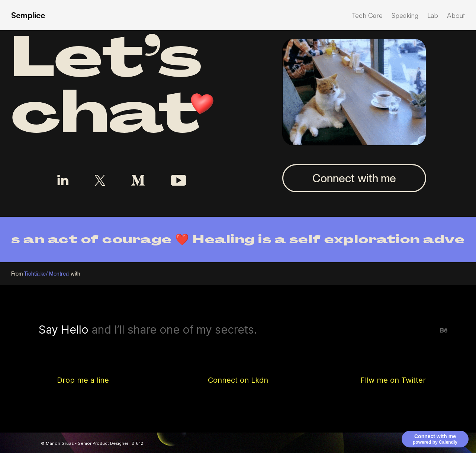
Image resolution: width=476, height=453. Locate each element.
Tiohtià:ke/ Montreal (47, 274)
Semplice (28, 15)
